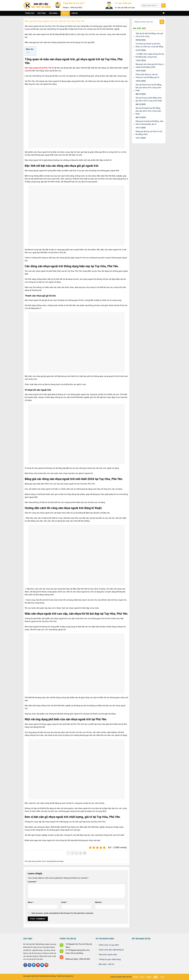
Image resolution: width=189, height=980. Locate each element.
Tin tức (65, 13)
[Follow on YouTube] (46, 965)
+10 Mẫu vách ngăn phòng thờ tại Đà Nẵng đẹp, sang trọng (150, 55)
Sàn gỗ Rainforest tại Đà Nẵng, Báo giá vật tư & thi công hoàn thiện (149, 88)
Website (98, 902)
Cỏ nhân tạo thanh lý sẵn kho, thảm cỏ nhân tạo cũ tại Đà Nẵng (149, 45)
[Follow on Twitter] (34, 965)
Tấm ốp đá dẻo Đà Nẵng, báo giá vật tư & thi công (149, 35)
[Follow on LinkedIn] (42, 965)
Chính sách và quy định (109, 945)
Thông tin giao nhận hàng (110, 959)
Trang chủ (30, 13)
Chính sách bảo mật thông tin (111, 950)
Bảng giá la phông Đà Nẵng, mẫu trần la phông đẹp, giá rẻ (149, 123)
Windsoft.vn (69, 976)
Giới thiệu (42, 13)
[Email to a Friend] (76, 853)
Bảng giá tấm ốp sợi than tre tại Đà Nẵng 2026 (149, 133)
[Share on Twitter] (72, 853)
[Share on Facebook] (68, 853)
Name (31, 902)
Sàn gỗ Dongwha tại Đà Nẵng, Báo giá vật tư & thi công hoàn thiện (148, 111)
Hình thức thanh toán (108, 955)
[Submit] (164, 5)
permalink (60, 861)
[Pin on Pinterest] (81, 853)
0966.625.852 (85, 959)
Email (64, 902)
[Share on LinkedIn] (85, 853)
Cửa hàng (54, 13)
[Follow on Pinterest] (38, 965)
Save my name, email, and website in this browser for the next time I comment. (62, 913)
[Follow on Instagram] (30, 965)
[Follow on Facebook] (25, 965)
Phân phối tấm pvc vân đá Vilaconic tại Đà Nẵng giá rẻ (147, 76)
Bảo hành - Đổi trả (106, 964)
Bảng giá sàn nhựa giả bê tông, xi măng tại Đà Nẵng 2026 (150, 66)
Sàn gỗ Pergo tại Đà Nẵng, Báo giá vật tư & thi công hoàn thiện (149, 99)
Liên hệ (74, 13)
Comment (32, 882)
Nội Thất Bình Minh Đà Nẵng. (46, 976)
